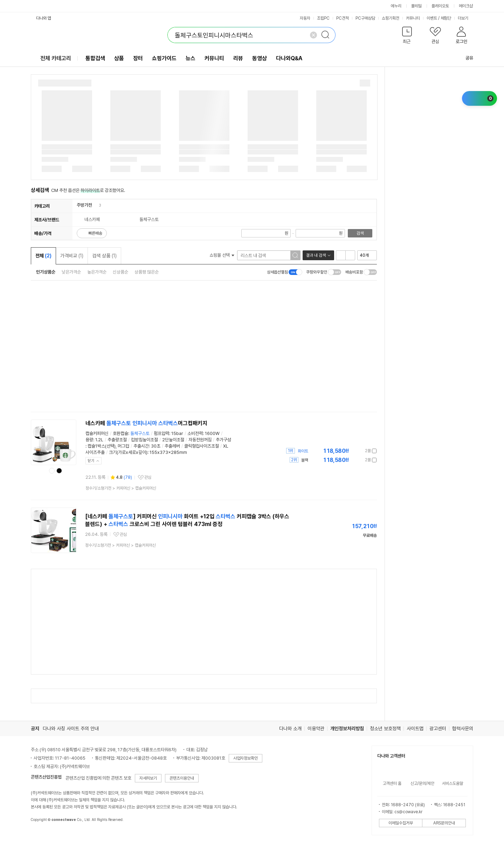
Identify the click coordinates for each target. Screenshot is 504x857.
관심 (148, 477)
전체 (43, 256)
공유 (465, 58)
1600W (212, 433)
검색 (360, 233)
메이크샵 (466, 6)
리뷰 (238, 58)
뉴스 (191, 58)
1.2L (99, 440)
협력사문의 (463, 728)
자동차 (305, 18)
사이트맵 (415, 728)
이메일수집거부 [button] (401, 823)
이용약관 (316, 728)
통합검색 (95, 58)
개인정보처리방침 (347, 728)
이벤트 (432, 18)
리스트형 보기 (341, 255)
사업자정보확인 (246, 758)
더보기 (465, 18)
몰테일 (416, 6)
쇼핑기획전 (391, 18)
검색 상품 (104, 256)
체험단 (446, 18)
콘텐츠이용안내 (182, 778)
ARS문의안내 (444, 823)
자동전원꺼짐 (200, 440)
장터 (138, 58)
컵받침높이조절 (144, 440)
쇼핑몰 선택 (222, 255)
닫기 (91, 461)
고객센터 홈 (392, 783)
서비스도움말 (453, 783)
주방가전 (84, 205)
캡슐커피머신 (97, 433)
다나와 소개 (290, 728)
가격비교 (72, 256)
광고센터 (438, 728)
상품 (119, 58)
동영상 (260, 58)
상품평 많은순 (147, 272)
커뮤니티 (413, 18)
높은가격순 (97, 272)
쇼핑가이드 (164, 58)
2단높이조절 (173, 440)
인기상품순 (46, 272)
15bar (177, 433)
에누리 (396, 6)
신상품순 (120, 272)
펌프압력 (161, 433)
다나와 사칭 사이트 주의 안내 (71, 728)
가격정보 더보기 (352, 451)
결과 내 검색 (316, 255)
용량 (89, 440)
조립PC (323, 18)
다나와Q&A (289, 58)
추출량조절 (117, 440)
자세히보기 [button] (148, 778)
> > (121, 488)
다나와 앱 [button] (44, 18)
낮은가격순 (71, 272)
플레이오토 (440, 6)
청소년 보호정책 (385, 728)
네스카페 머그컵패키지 (146, 423)
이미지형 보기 (350, 255)
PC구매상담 (365, 18)
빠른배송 (95, 233)
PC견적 (343, 18)
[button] (407, 37)
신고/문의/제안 (422, 783)
